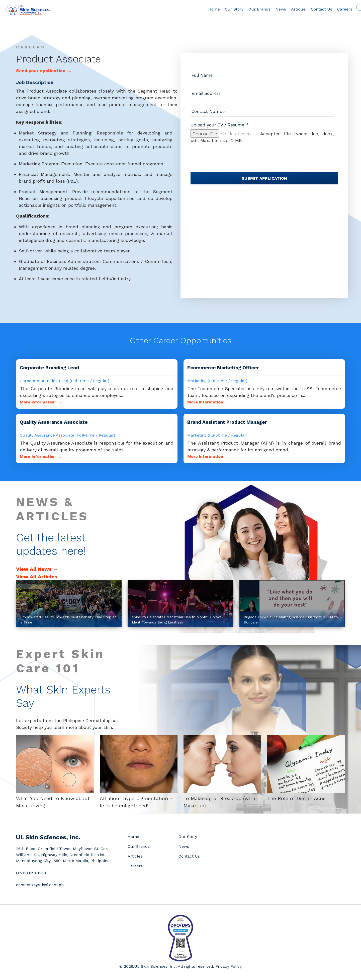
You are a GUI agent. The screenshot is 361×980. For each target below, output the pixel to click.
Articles (290, 9)
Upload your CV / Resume (220, 125)
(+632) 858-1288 (31, 873)
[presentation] (229, 154)
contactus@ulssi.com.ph (40, 885)
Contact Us (313, 9)
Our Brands (251, 9)
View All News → (37, 569)
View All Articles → (40, 577)
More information (41, 402)
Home (206, 9)
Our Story (226, 9)
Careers (336, 9)
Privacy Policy (229, 966)
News (273, 9)
